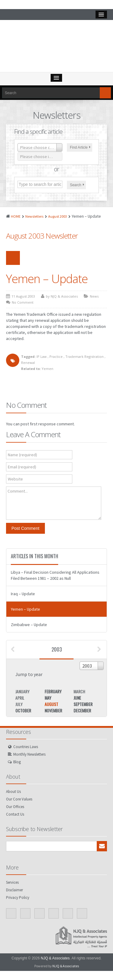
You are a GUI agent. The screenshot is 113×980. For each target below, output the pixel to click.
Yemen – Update (47, 279)
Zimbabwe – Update (29, 625)
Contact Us (15, 814)
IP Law (42, 356)
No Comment (23, 302)
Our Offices (15, 807)
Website (15, 479)
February (53, 691)
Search (77, 185)
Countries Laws (26, 747)
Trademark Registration (85, 356)
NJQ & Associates (55, 958)
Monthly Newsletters (29, 754)
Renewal (28, 363)
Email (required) (22, 467)
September (83, 704)
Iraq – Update (23, 594)
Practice (56, 356)
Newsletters (34, 216)
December (82, 710)
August (51, 704)
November (53, 710)
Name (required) (22, 455)
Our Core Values (19, 799)
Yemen (47, 369)
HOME (16, 216)
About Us (13, 792)
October (23, 710)
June (77, 698)
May (48, 698)
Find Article (80, 147)
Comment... (18, 491)
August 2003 (58, 216)
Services (12, 882)
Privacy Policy (18, 898)
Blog (17, 762)
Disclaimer (14, 890)
